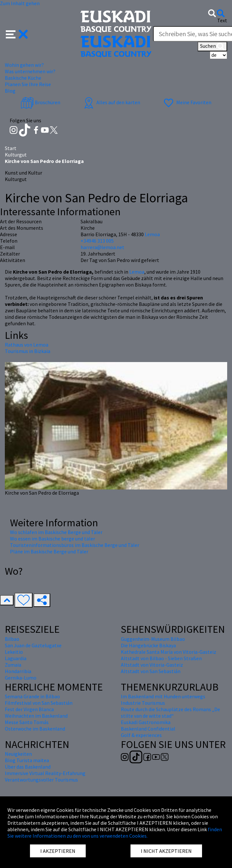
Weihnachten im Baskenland (36, 716)
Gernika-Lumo (21, 678)
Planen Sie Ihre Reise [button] (28, 84)
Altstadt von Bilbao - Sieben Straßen (161, 658)
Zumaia (13, 665)
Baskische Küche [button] (23, 78)
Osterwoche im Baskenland (35, 729)
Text (222, 20)
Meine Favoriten (187, 102)
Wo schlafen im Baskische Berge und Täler (56, 532)
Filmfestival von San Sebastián (39, 703)
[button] (17, 34)
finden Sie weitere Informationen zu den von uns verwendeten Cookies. (115, 833)
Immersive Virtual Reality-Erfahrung (45, 773)
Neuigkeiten (18, 754)
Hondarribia (18, 671)
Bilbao (12, 639)
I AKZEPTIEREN (58, 851)
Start (11, 148)
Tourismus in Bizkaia (28, 351)
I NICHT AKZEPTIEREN (166, 851)
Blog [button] (10, 91)
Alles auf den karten (111, 102)
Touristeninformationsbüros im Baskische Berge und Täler (75, 545)
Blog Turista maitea (27, 760)
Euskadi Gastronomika (146, 722)
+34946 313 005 (97, 241)
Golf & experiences (141, 735)
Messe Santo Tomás (27, 722)
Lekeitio (14, 652)
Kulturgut (16, 155)
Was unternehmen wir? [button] (30, 71)
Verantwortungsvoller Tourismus (41, 780)
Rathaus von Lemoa (27, 345)
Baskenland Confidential (148, 729)
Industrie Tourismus (143, 703)
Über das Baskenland (28, 767)
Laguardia (16, 658)
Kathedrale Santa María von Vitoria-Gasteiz (169, 652)
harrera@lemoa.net (102, 247)
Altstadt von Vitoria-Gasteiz (152, 665)
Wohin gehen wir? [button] (24, 65)
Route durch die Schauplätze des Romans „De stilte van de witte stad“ (170, 712)
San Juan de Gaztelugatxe (33, 645)
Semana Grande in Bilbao (32, 696)
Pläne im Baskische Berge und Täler (49, 551)
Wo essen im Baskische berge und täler (53, 539)
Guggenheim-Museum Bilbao (153, 639)
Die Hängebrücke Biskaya (148, 645)
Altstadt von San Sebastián (151, 671)
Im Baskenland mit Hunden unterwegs (163, 696)
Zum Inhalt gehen (20, 3)
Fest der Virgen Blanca (29, 709)
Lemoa (137, 272)
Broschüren (40, 102)
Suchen (212, 46)
